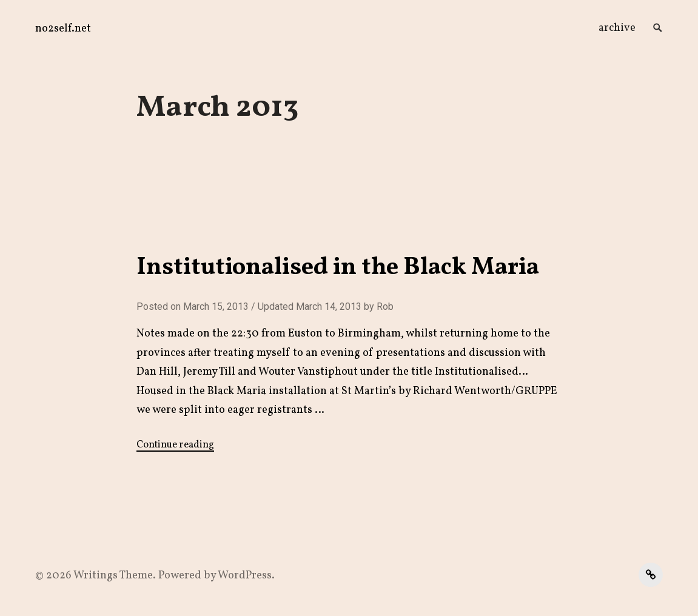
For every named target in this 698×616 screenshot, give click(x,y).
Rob (385, 306)
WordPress (245, 576)
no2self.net (63, 29)
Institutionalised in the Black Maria (338, 268)
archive (617, 28)
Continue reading (175, 445)
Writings (96, 576)
